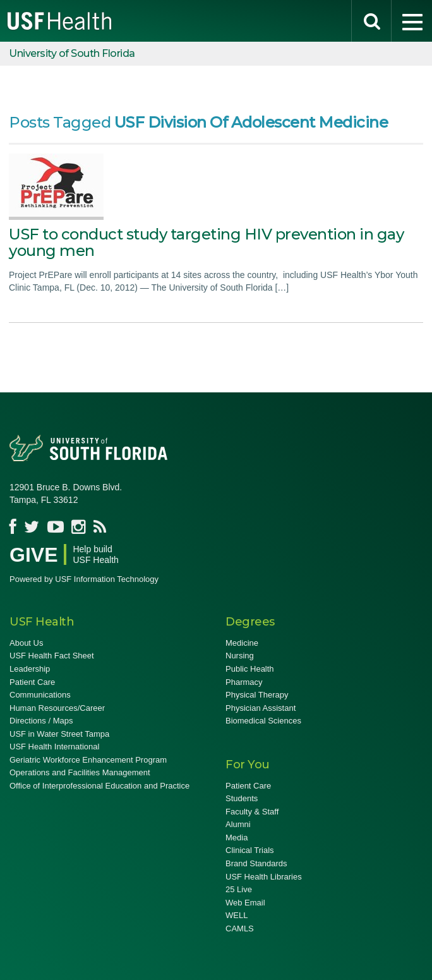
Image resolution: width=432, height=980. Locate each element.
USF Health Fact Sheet (52, 656)
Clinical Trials (250, 850)
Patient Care (32, 682)
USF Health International (54, 747)
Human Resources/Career (57, 708)
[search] (371, 21)
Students (242, 798)
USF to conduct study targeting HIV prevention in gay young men (206, 242)
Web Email (245, 903)
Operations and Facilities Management (80, 772)
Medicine (242, 643)
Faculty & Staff (252, 812)
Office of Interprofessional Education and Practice (99, 786)
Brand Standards (256, 863)
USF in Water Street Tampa (59, 734)
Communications (40, 695)
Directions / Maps (41, 721)
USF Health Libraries (264, 877)
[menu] (412, 21)
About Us (26, 643)
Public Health (250, 669)
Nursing (240, 656)
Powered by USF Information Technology (84, 579)
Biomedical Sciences (263, 721)
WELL (237, 915)
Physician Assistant (261, 708)
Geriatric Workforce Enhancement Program (88, 760)
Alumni (238, 824)
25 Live (239, 889)
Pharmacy (244, 682)
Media (237, 838)
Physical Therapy (257, 695)
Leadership (30, 669)
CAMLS (240, 929)
